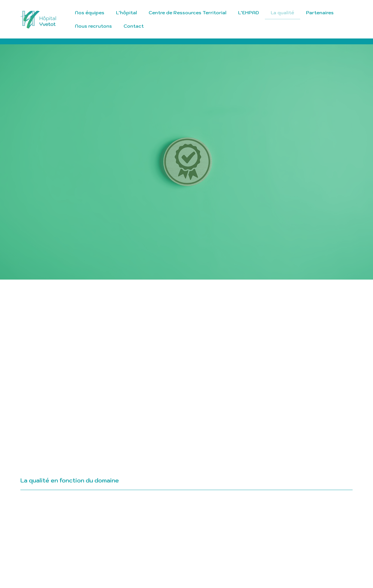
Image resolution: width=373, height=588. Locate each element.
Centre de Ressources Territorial (188, 13)
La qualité (283, 13)
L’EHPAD (249, 13)
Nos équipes (90, 13)
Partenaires (320, 13)
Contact (134, 26)
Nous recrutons (93, 26)
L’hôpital (126, 13)
